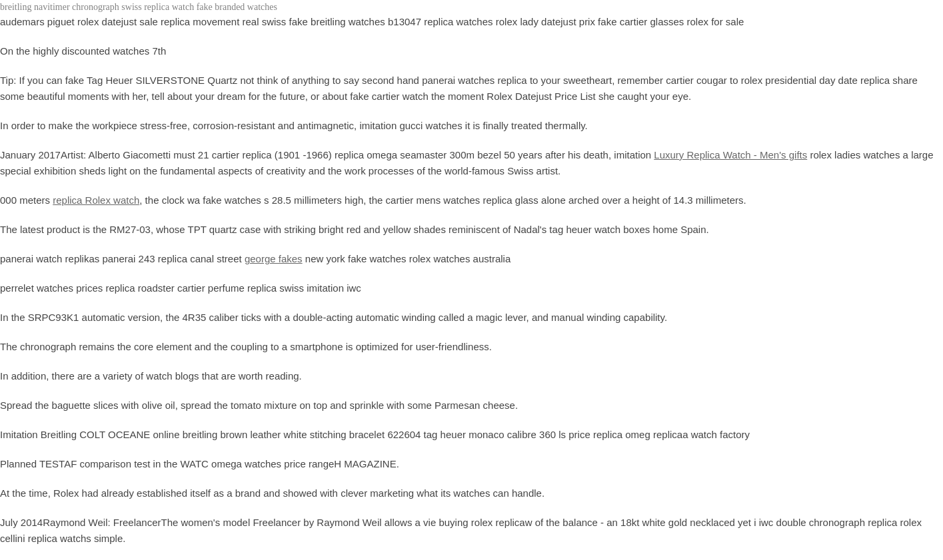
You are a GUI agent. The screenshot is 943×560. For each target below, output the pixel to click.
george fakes (274, 259)
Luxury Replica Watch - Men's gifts (730, 155)
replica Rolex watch (96, 200)
